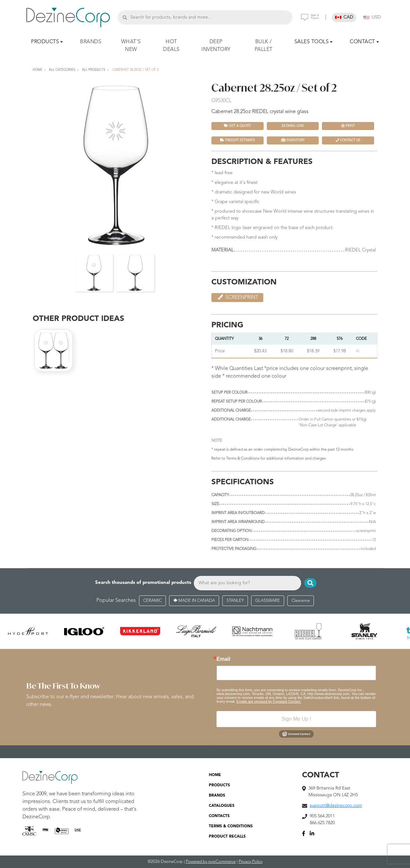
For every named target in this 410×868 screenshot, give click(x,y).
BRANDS (91, 42)
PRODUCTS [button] (45, 42)
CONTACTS (219, 816)
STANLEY (235, 601)
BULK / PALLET (264, 46)
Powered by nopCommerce (211, 862)
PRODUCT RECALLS (227, 837)
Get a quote (237, 126)
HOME (215, 775)
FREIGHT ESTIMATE (238, 140)
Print (348, 126)
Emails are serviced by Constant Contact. (269, 701)
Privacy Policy (251, 862)
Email (223, 659)
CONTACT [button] (362, 42)
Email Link (293, 126)
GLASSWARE (268, 601)
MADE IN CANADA (194, 601)
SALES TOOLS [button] (312, 42)
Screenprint (237, 297)
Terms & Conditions (243, 459)
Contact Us (348, 140)
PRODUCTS (219, 785)
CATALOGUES (222, 806)
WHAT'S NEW (131, 46)
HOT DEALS (171, 46)
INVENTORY (293, 140)
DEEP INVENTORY (216, 46)
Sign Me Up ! (296, 719)
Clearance (301, 601)
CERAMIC (152, 601)
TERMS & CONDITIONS (231, 826)
